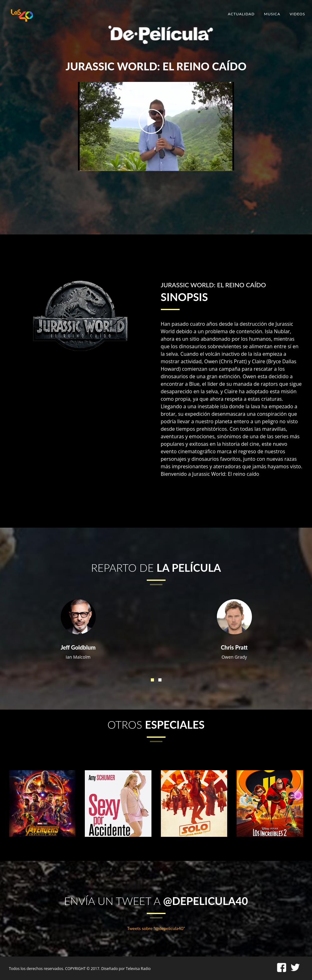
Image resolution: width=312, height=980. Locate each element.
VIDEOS (297, 14)
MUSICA (272, 14)
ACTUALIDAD (241, 14)
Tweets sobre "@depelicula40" (156, 928)
